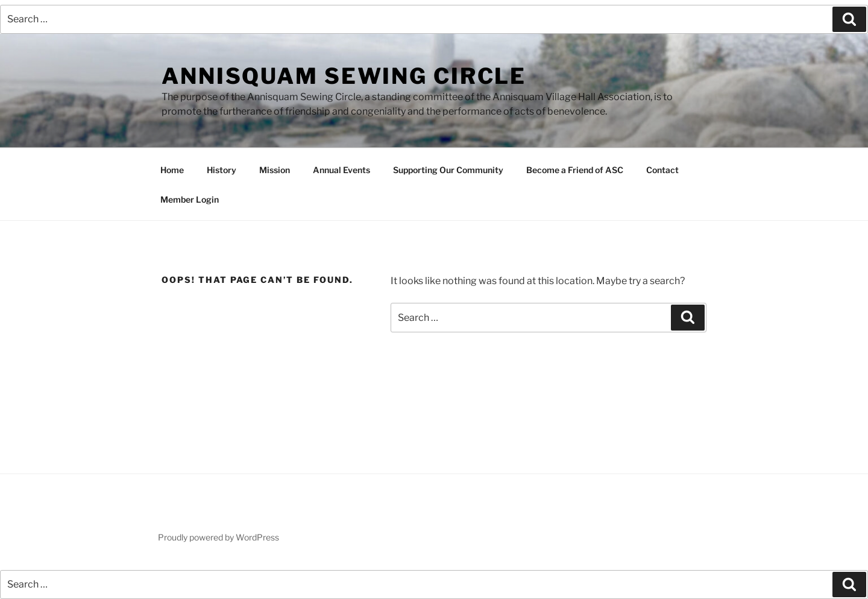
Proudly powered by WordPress (219, 537)
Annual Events (341, 170)
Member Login (190, 199)
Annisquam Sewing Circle (344, 76)
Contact (662, 170)
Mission (275, 170)
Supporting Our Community (448, 170)
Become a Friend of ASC (575, 170)
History (222, 170)
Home (172, 170)
